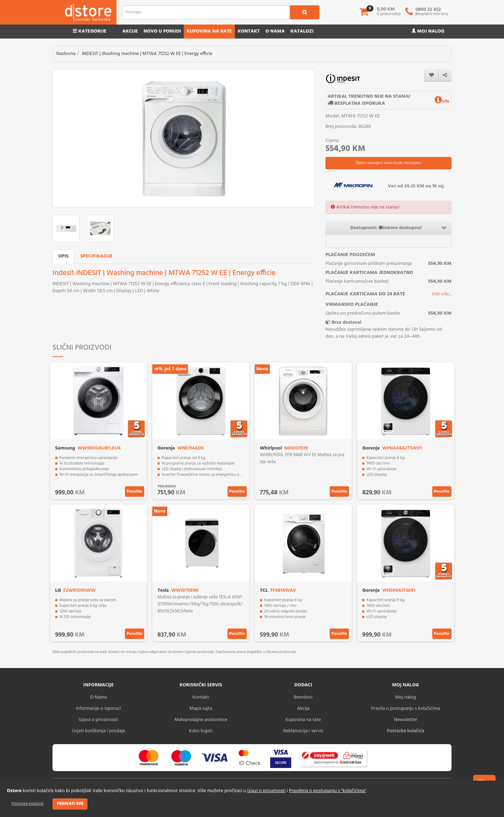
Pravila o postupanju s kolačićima (405, 709)
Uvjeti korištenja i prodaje (99, 731)
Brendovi (303, 697)
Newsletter (406, 720)
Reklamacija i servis (303, 731)
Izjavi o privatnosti (266, 791)
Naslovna (66, 54)
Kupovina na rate (209, 31)
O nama (275, 31)
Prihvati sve (70, 804)
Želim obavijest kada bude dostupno (388, 163)
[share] (445, 75)
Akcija (303, 709)
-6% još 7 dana (170, 369)
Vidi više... (442, 294)
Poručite (135, 492)
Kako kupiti (201, 731)
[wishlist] (432, 75)
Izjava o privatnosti (99, 720)
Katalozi (302, 31)
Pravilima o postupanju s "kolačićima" (328, 791)
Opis (63, 256)
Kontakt (249, 31)
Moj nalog (428, 31)
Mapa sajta (201, 709)
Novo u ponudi (162, 31)
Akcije (130, 31)
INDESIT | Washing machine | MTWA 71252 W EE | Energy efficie (147, 54)
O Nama (98, 697)
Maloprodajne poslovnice (201, 720)
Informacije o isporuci (98, 709)
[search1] (305, 12)
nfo (442, 101)
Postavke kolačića (27, 804)
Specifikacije (97, 256)
